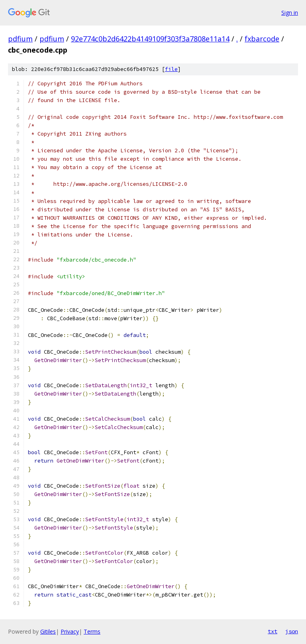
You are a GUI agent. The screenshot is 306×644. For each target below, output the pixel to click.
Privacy (70, 631)
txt (273, 631)
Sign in (290, 13)
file (171, 69)
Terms (92, 631)
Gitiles (48, 631)
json (292, 631)
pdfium (20, 39)
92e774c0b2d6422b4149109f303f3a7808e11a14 (150, 39)
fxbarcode (262, 39)
